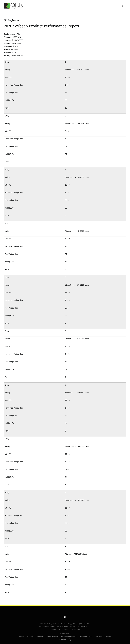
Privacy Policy (63, 629)
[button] (70, 640)
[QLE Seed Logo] (13, 3)
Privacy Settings (65, 634)
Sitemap (53, 629)
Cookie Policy (75, 629)
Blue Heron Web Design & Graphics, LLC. (76, 626)
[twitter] (65, 617)
